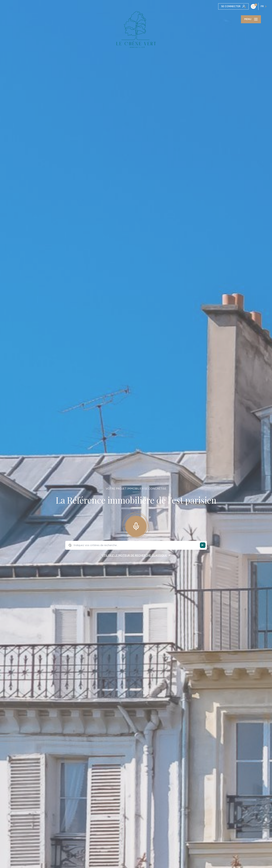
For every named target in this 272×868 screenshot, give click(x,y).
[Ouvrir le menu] (251, 19)
